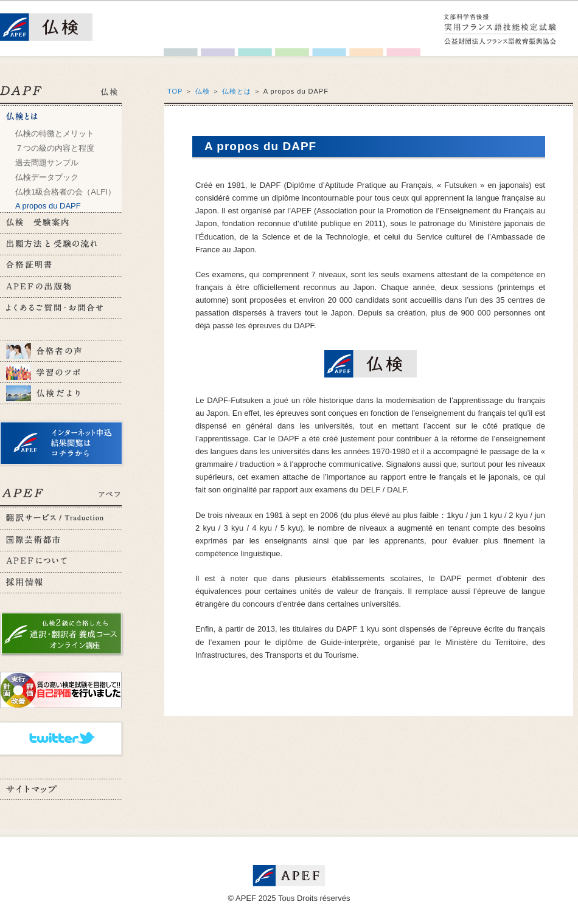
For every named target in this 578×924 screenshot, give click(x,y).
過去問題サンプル (47, 163)
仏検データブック (47, 177)
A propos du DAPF (48, 206)
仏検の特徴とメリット (55, 133)
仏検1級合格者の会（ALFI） (65, 192)
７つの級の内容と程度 (55, 148)
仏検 (203, 91)
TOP (175, 91)
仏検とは (237, 91)
